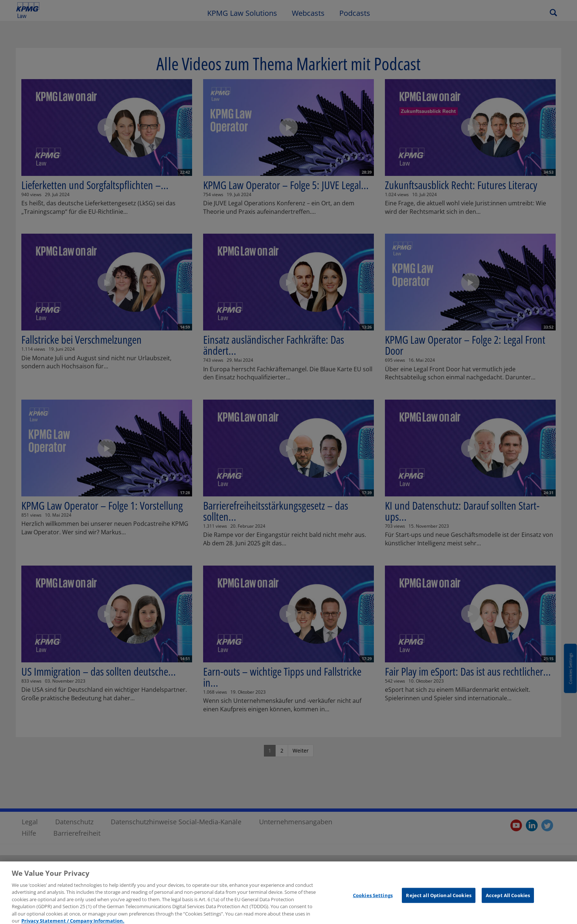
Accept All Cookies (508, 899)
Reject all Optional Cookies (439, 899)
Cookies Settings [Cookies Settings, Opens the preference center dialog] (373, 899)
